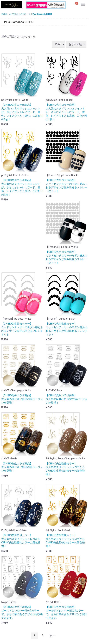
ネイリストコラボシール (20, 14)
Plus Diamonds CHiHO (42, 14)
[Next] (52, 636)
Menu (83, 3)
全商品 (4, 14)
